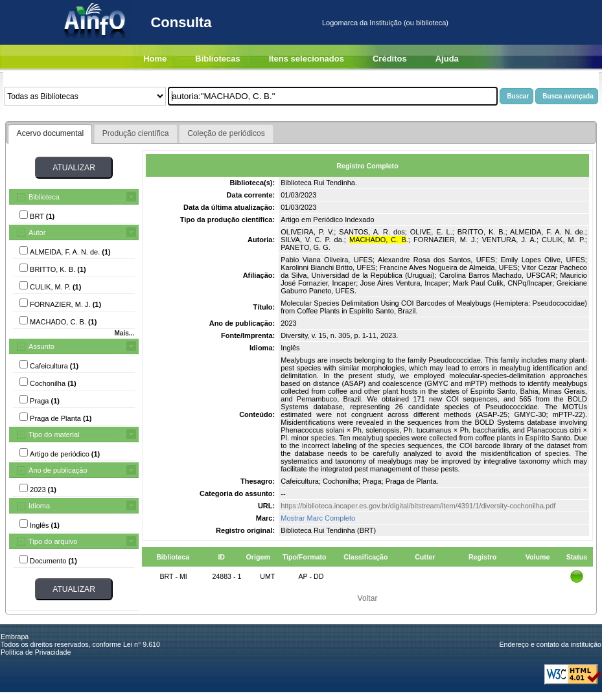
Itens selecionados (307, 59)
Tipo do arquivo (53, 541)
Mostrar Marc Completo (318, 518)
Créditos (390, 59)
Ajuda (447, 59)
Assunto (41, 346)
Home (155, 59)
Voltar (368, 598)
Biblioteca (44, 197)
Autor (37, 232)
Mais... (124, 333)
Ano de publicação (58, 470)
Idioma (39, 506)
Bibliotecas (217, 59)
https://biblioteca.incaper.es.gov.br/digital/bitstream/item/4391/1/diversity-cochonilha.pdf (418, 506)
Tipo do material (54, 435)
